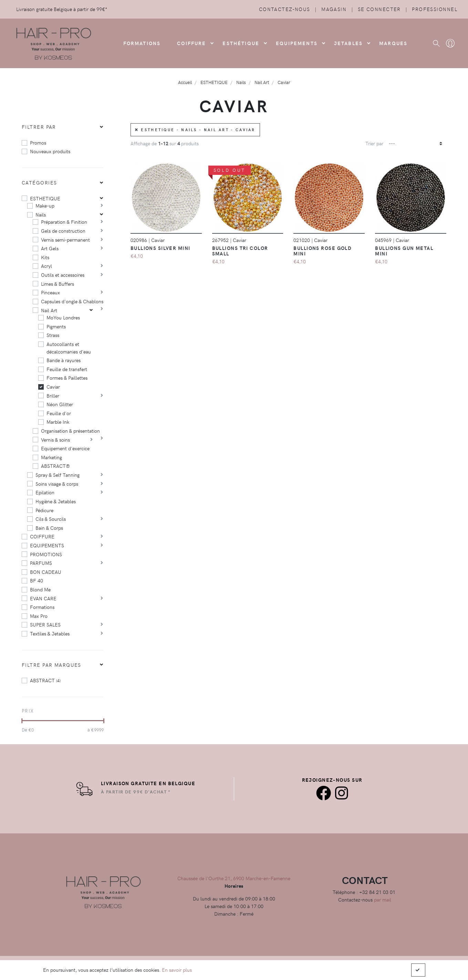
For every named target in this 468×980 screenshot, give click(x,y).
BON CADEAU (46, 572)
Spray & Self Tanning (58, 475)
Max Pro (39, 616)
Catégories (39, 182)
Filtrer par (39, 127)
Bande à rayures (64, 360)
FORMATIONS (142, 43)
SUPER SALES (45, 624)
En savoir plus (177, 970)
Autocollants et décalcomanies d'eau (69, 348)
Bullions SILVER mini (160, 248)
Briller (53, 396)
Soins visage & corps (57, 484)
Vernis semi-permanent (65, 240)
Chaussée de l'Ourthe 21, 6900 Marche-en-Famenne (234, 878)
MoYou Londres (63, 317)
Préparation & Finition (64, 222)
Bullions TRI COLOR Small (240, 251)
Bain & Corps (49, 528)
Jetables (348, 43)
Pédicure (44, 510)
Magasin (334, 9)
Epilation (45, 492)
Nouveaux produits (50, 151)
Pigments (56, 326)
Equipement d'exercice (65, 448)
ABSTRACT (45, 680)
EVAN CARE (43, 598)
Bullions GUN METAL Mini (404, 251)
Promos (38, 143)
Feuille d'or (59, 413)
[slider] (22, 721)
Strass (53, 335)
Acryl (46, 266)
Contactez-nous (285, 9)
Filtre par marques (51, 665)
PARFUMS (41, 563)
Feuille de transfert (67, 369)
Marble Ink (58, 422)
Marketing (51, 457)
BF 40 (37, 580)
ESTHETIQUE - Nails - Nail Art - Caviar (195, 130)
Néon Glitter (60, 404)
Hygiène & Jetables (56, 501)
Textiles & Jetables (50, 633)
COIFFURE (191, 43)
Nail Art (49, 310)
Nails (41, 214)
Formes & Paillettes (67, 378)
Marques (393, 43)
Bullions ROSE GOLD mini (323, 251)
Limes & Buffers (58, 284)
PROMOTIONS (46, 554)
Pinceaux (50, 292)
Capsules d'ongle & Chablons (72, 301)
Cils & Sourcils (51, 519)
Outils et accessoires (63, 275)
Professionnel (435, 9)
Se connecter (379, 9)
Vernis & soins (55, 440)
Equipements (297, 43)
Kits (45, 257)
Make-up (45, 206)
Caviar (53, 387)
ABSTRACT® (55, 466)
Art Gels (50, 248)
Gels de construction (63, 231)
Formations (42, 607)
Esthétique (241, 43)
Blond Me (40, 589)
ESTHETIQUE (45, 198)
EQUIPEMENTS (47, 545)
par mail (383, 899)
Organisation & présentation (70, 431)
